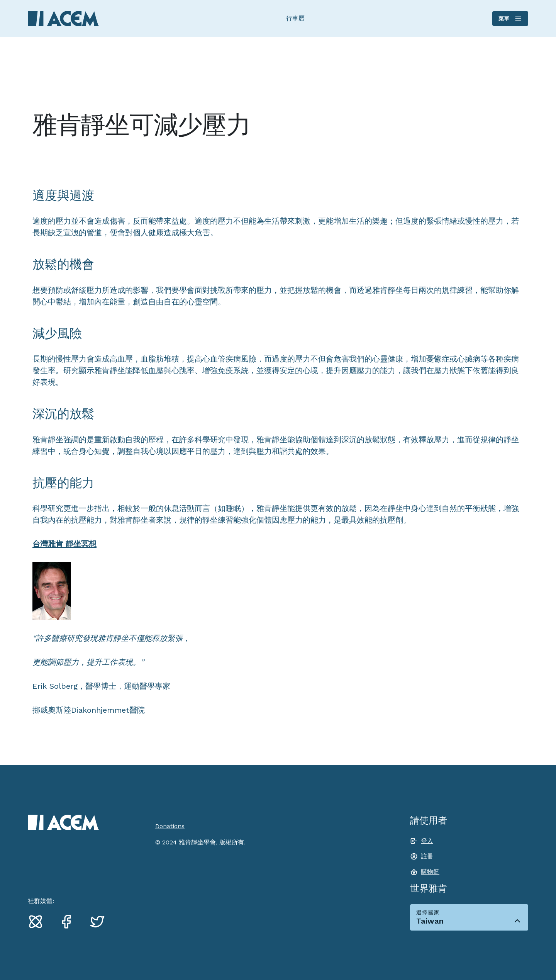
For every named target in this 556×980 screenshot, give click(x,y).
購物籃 (430, 872)
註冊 (427, 856)
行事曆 (295, 18)
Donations (170, 826)
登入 (427, 841)
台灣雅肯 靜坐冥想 (64, 544)
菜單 (510, 19)
